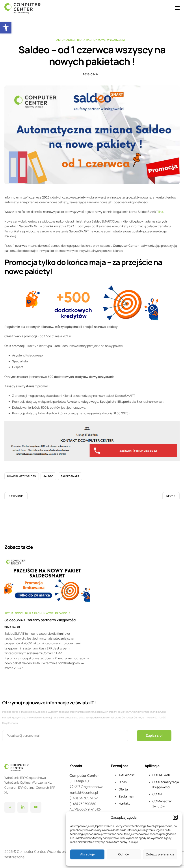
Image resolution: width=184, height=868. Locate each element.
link (161, 214)
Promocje (63, 615)
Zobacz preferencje (160, 854)
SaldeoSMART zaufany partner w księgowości (40, 622)
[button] (6, 28)
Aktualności (66, 40)
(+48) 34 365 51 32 (84, 798)
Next (170, 498)
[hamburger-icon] (177, 8)
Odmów (124, 854)
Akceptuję (87, 854)
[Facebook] (10, 807)
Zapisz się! (155, 736)
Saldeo (48, 478)
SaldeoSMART (70, 478)
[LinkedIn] (23, 807)
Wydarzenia (116, 40)
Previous (17, 498)
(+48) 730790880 (83, 804)
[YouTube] (36, 807)
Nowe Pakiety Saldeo (22, 478)
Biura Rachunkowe (91, 40)
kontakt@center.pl (84, 792)
